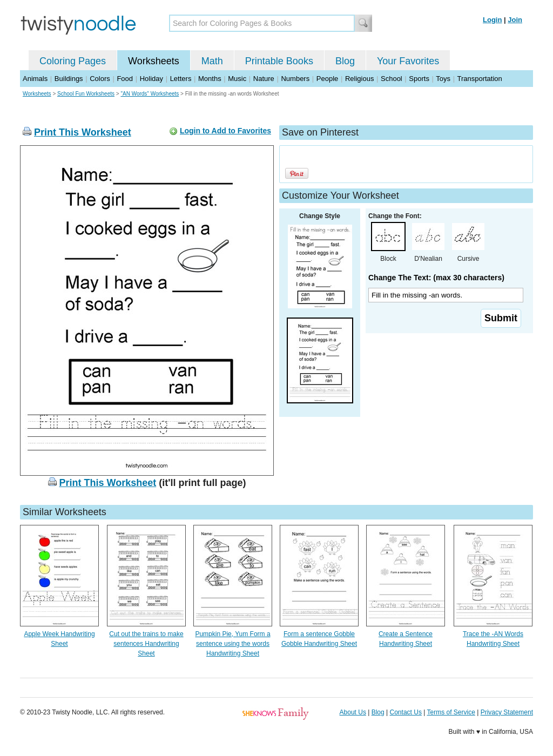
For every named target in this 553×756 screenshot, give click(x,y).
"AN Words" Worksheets (150, 94)
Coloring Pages (73, 61)
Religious (359, 79)
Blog (345, 61)
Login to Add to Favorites (225, 131)
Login (492, 20)
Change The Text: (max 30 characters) (436, 278)
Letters (181, 79)
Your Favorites (408, 61)
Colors (100, 79)
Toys (443, 79)
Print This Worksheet (83, 132)
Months (210, 79)
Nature (264, 79)
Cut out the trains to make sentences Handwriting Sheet (146, 644)
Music (237, 79)
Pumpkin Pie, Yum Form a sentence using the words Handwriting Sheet (232, 644)
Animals (35, 79)
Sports (419, 79)
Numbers (295, 79)
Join (515, 20)
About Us (353, 712)
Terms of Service (451, 712)
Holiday (151, 79)
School (392, 79)
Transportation (479, 79)
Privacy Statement (507, 712)
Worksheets (154, 61)
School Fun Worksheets (86, 94)
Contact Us (406, 712)
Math (212, 61)
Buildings (69, 79)
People (327, 79)
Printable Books (279, 61)
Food (125, 79)
